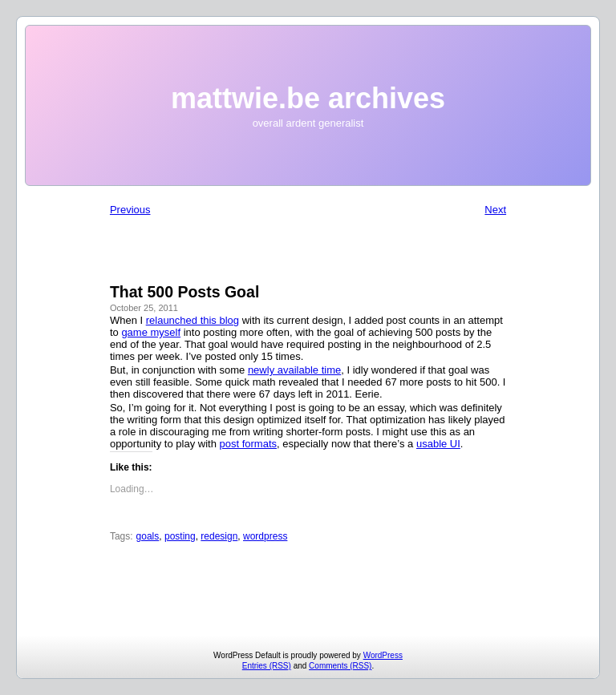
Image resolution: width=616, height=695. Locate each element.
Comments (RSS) (340, 666)
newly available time (294, 370)
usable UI (438, 444)
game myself (151, 332)
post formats (248, 444)
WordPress (383, 655)
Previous (130, 210)
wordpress (265, 536)
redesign (219, 536)
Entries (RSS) (267, 666)
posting (180, 536)
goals (148, 536)
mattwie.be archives (308, 98)
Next (495, 210)
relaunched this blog (192, 320)
